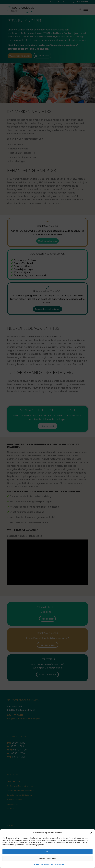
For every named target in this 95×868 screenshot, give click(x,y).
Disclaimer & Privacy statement (52, 864)
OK (47, 852)
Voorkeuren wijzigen (47, 858)
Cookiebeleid (35, 864)
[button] (91, 833)
